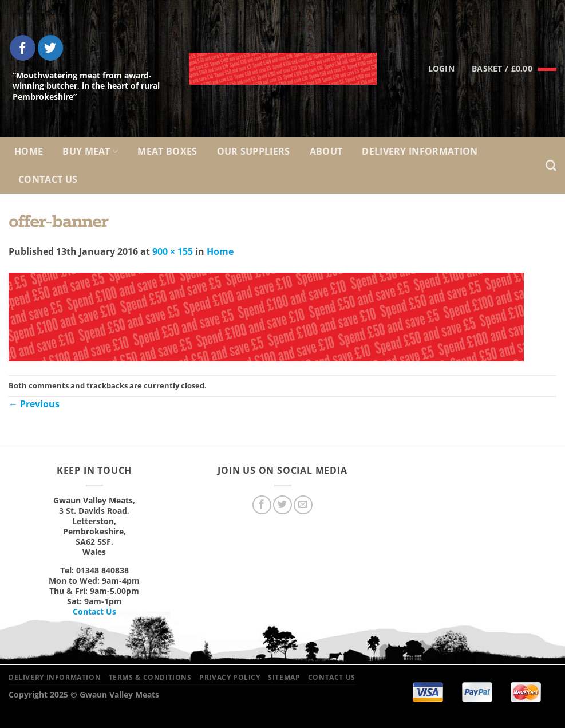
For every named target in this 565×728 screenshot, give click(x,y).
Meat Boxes (167, 151)
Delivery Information (420, 151)
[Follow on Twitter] (51, 48)
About (326, 151)
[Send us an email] (303, 505)
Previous (34, 404)
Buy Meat (90, 151)
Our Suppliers (254, 151)
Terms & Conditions (150, 677)
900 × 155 (173, 251)
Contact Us (48, 179)
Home (29, 151)
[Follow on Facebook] (23, 48)
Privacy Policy (230, 677)
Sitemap (284, 677)
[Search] (551, 166)
